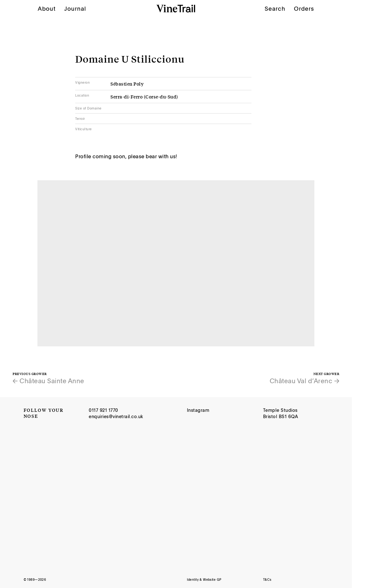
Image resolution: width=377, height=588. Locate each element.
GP (219, 580)
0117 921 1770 (104, 410)
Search (275, 8)
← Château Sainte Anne (48, 381)
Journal (75, 8)
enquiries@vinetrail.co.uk (116, 416)
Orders (304, 8)
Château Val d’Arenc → (305, 381)
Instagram (198, 410)
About (47, 8)
